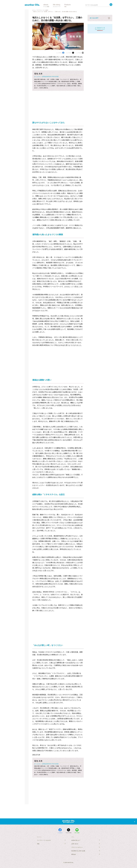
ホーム (34, 10)
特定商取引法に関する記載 (78, 851)
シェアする (60, 53)
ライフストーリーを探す (43, 10)
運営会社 (74, 854)
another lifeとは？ (76, 840)
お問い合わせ (75, 844)
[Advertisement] (58, 104)
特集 (38, 844)
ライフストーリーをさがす (44, 840)
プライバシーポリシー (77, 847)
